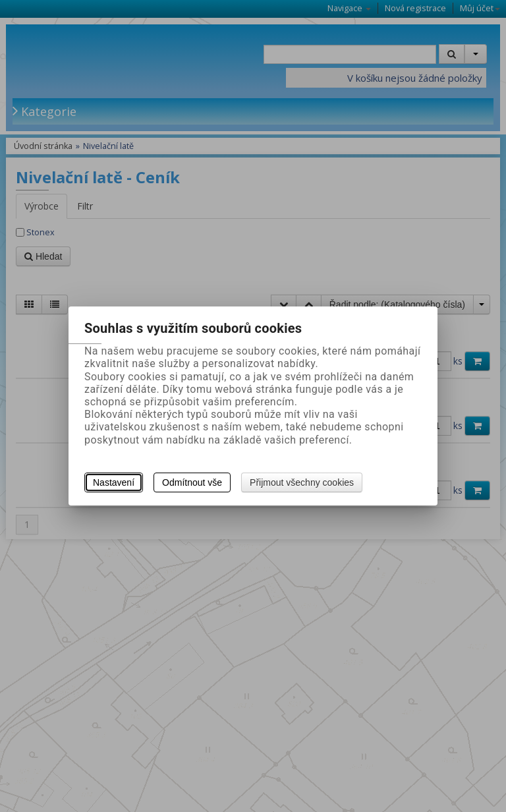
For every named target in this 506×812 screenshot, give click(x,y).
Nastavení (114, 482)
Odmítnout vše (192, 482)
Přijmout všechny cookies (302, 482)
